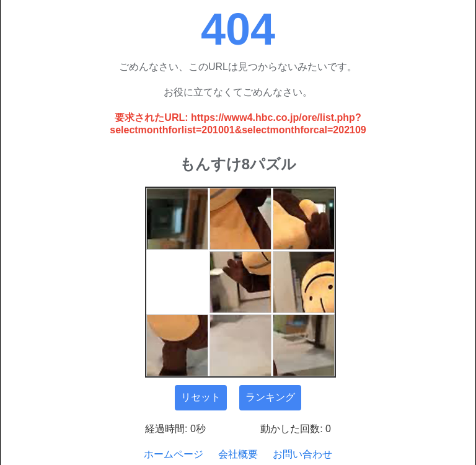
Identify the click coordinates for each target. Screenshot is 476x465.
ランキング (270, 397)
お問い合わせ (302, 454)
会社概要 (238, 454)
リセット (201, 397)
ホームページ (174, 454)
